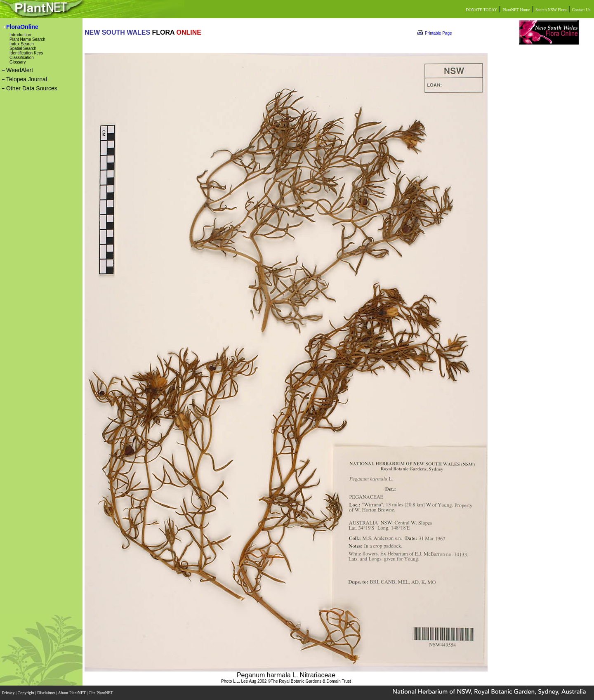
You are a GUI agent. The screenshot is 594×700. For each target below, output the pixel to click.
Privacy (9, 693)
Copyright (27, 693)
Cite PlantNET (101, 693)
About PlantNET (72, 693)
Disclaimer (47, 693)
